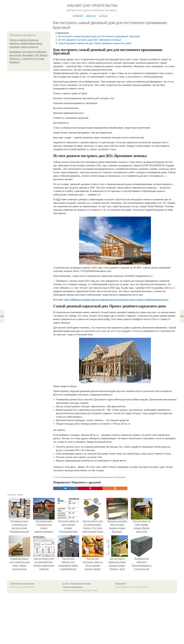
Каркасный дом (120, 477)
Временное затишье (106, 477)
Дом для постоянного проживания (85, 477)
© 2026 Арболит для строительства (22, 584)
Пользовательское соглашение (80, 584)
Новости (91, 15)
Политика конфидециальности (73, 587)
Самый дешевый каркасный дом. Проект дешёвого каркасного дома (95, 43)
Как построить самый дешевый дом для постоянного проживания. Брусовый (99, 36)
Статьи (103, 15)
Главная (78, 15)
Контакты (66, 584)
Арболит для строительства (92, 6)
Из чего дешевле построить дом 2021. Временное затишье (90, 40)
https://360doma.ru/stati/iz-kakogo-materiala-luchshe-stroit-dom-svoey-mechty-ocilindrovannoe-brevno (116, 300)
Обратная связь (121, 584)
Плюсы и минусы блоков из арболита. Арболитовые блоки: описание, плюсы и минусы (26, 43)
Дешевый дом (67, 477)
